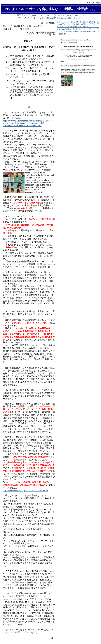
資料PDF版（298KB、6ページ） (70, 15)
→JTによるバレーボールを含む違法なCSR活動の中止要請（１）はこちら (51, 18)
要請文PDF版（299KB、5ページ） (34, 15)
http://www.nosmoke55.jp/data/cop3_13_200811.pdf (26, 490)
